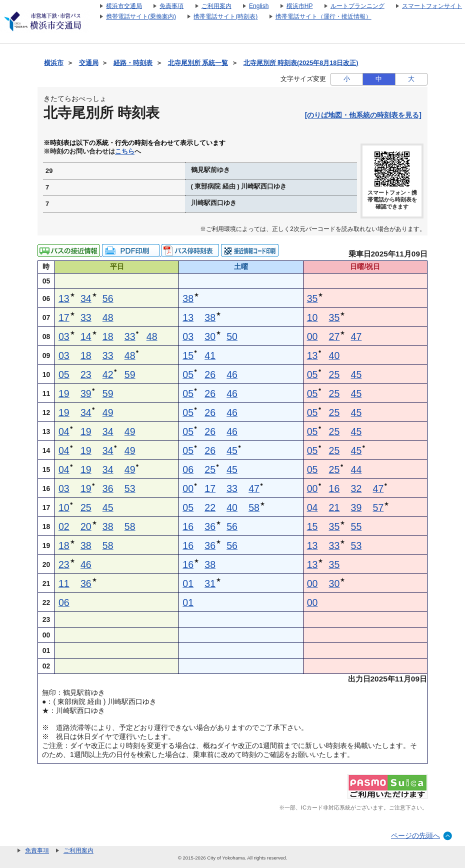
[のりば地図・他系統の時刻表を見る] (363, 115)
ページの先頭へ (415, 835)
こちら (125, 151)
